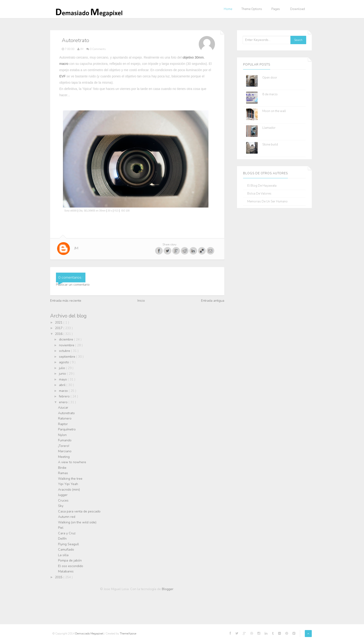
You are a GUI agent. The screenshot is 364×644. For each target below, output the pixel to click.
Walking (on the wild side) (77, 522)
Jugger (63, 495)
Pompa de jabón (70, 560)
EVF (63, 76)
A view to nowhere (72, 462)
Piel (61, 528)
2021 (59, 322)
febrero (65, 396)
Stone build (270, 145)
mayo (63, 379)
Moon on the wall (274, 111)
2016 (59, 334)
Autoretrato (66, 413)
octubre (65, 351)
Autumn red (67, 517)
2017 (59, 328)
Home (228, 9)
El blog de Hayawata (262, 186)
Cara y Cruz (67, 533)
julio (62, 368)
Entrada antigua (213, 301)
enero (64, 402)
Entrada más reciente (66, 301)
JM (76, 248)
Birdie (62, 468)
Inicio (141, 301)
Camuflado (66, 550)
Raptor (63, 424)
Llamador (269, 128)
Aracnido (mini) (69, 490)
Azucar (63, 408)
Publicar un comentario (73, 285)
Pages (276, 9)
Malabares (66, 571)
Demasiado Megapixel (90, 634)
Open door (270, 78)
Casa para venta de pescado (79, 511)
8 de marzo (270, 94)
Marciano (65, 451)
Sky (61, 506)
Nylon (62, 435)
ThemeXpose (128, 634)
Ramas (63, 473)
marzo (64, 391)
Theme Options (252, 9)
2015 (59, 577)
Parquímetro (67, 429)
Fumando (65, 440)
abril (63, 385)
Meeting (64, 457)
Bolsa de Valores (259, 194)
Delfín (62, 539)
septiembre (68, 357)
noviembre (67, 345)
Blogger (168, 589)
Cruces (63, 500)
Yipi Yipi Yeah (68, 484)
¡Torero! (64, 446)
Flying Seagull (68, 544)
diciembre (67, 339)
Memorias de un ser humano (267, 202)
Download (297, 9)
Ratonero (65, 418)
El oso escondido (71, 566)
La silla (63, 555)
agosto (64, 362)
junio (63, 374)
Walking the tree (70, 479)
